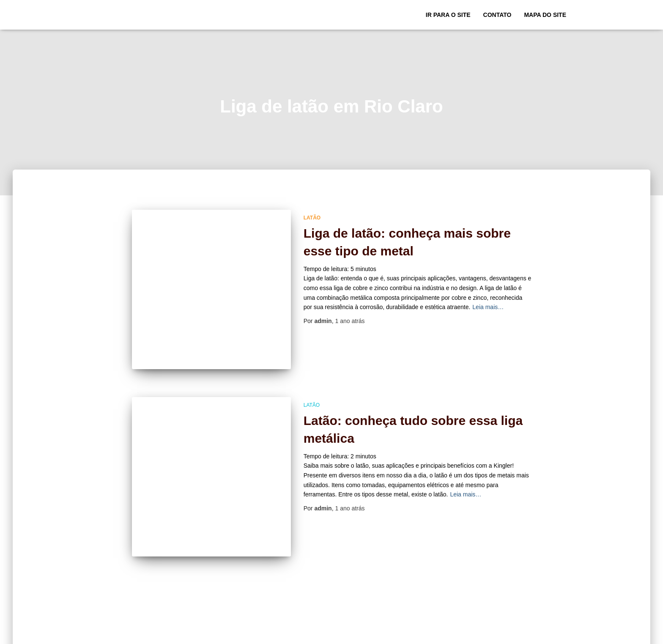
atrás (350, 321)
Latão (312, 218)
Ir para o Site (448, 15)
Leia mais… (488, 307)
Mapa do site (545, 15)
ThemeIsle (559, 635)
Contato (497, 15)
